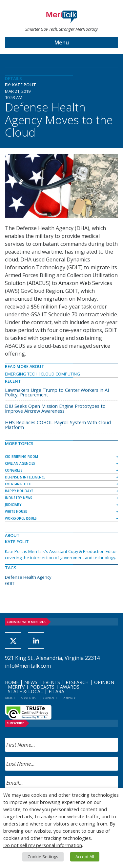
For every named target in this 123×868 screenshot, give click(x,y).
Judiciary (13, 505)
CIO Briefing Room (21, 457)
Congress (14, 470)
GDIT (10, 583)
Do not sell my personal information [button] (43, 845)
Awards (70, 687)
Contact (50, 698)
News (31, 682)
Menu (62, 42)
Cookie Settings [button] (43, 857)
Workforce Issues (21, 518)
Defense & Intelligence (25, 477)
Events (51, 682)
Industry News (19, 498)
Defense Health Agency (28, 577)
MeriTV (16, 687)
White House (16, 511)
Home (12, 682)
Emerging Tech (21, 374)
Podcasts (42, 687)
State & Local (25, 691)
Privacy (69, 698)
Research (77, 682)
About (10, 698)
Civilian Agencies (20, 463)
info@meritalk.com (28, 666)
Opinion (104, 682)
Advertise (29, 698)
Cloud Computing (60, 374)
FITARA (56, 691)
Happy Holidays (19, 491)
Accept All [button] (85, 857)
